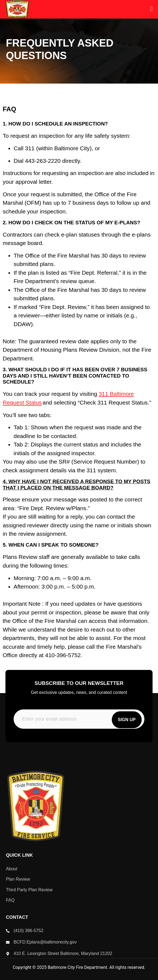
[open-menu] (151, 9)
